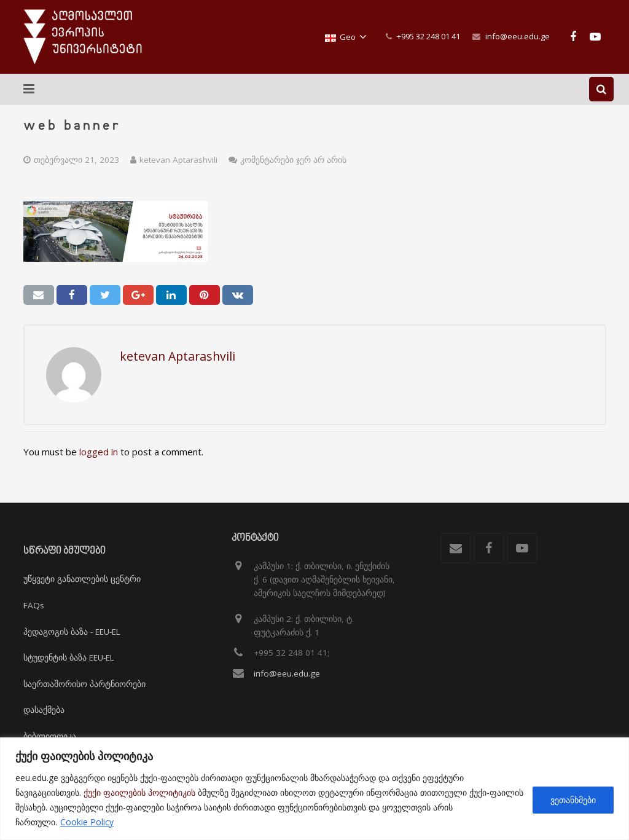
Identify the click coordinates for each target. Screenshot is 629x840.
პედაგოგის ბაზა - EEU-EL (72, 632)
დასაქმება (44, 710)
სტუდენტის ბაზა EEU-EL (69, 657)
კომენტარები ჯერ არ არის (293, 160)
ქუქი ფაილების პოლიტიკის (139, 792)
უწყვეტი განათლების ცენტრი (82, 579)
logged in (99, 452)
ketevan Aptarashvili (178, 160)
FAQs (34, 605)
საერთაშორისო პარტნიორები (84, 684)
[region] (314, 789)
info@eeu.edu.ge (518, 36)
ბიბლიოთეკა (50, 736)
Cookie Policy (87, 822)
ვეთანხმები (573, 800)
